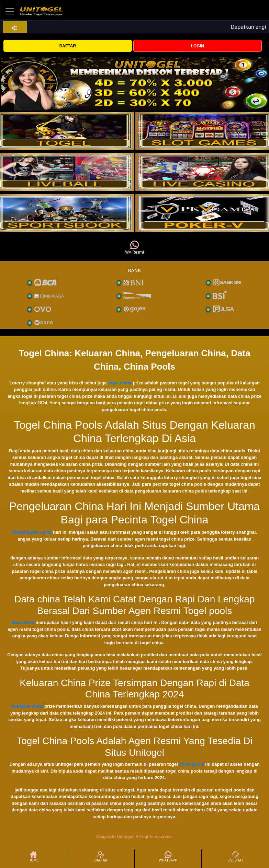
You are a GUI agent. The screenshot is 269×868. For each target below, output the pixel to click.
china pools (192, 764)
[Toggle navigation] (10, 11)
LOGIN (198, 46)
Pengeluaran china (32, 532)
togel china (120, 383)
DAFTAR (68, 46)
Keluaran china (27, 706)
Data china (23, 622)
